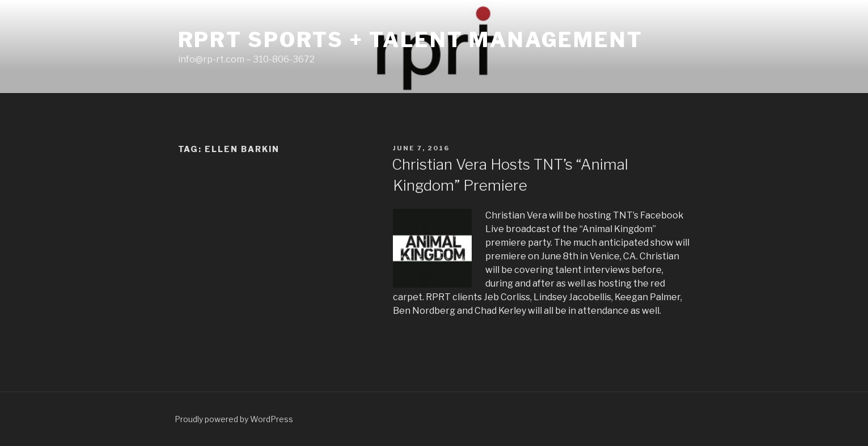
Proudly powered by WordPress (234, 419)
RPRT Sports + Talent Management (410, 40)
